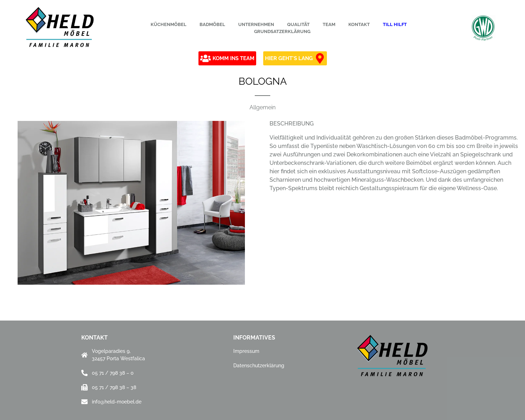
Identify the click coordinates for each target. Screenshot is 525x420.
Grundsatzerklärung (282, 31)
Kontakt (359, 24)
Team (329, 24)
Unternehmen (256, 24)
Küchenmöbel (169, 24)
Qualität (298, 24)
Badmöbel (212, 24)
